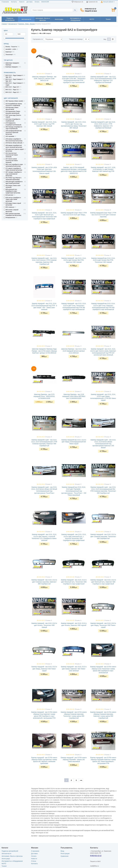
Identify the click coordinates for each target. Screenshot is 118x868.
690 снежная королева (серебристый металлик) (13, 214)
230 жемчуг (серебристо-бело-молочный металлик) (14, 140)
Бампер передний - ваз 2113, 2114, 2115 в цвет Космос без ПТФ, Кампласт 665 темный (74, 260)
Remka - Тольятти (11, 47)
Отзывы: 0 (49, 74)
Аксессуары (6, 859)
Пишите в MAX (91, 11)
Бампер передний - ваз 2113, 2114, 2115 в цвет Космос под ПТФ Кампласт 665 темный (44, 124)
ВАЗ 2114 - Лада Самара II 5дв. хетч (14, 80)
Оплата (37, 2)
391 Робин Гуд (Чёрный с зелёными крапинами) (14, 179)
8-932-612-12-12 (90, 9)
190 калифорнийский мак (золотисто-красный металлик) (14, 133)
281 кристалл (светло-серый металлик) (15, 150)
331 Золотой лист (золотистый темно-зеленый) (12, 155)
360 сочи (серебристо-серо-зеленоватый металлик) (14, 165)
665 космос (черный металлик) (12, 211)
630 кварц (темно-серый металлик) (13, 204)
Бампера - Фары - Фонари (27, 24)
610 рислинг (9, 195)
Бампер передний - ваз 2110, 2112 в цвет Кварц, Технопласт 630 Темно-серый (103, 625)
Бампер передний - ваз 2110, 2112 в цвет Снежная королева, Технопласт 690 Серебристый (103, 536)
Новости (22, 2)
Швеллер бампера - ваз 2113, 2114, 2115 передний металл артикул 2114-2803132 (74, 351)
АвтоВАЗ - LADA (11, 49)
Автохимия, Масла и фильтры (12, 856)
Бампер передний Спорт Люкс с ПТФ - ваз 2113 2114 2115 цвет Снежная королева (103, 215)
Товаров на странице (76, 39)
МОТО (4, 864)
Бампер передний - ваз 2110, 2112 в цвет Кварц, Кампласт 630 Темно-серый (44, 669)
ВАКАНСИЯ (45, 2)
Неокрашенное (10, 218)
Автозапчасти (13, 24)
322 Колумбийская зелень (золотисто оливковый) (14, 105)
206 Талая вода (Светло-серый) (13, 116)
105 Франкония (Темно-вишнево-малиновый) (13, 112)
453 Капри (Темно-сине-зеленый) (13, 186)
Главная (4, 24)
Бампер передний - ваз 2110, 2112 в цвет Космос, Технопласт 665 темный (44, 625)
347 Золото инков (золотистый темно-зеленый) (12, 161)
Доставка (29, 2)
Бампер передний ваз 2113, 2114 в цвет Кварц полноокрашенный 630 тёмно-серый (74, 442)
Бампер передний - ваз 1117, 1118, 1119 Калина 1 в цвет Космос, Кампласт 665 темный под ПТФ (103, 169)
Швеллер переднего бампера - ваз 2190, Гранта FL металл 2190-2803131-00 (44, 79)
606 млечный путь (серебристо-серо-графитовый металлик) (13, 191)
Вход (62, 851)
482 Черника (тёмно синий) (14, 101)
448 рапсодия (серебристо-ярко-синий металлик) (14, 183)
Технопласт (9, 55)
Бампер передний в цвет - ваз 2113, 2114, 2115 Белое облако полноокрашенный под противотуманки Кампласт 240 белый (103, 444)
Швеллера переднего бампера (12, 64)
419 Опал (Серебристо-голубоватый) (13, 120)
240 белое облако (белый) (14, 143)
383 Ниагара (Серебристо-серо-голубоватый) (14, 128)
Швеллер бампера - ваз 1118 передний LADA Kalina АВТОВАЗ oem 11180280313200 (74, 396)
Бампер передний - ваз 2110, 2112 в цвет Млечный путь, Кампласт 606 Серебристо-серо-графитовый (103, 582)
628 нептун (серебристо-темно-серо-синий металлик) (13, 199)
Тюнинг (4, 866)
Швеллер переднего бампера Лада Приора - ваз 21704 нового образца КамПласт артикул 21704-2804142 (44, 351)
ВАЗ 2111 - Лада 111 (12, 90)
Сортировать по (38, 39)
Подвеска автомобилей (10, 851)
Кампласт (9, 52)
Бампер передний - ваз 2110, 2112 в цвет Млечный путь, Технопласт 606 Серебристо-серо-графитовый (74, 582)
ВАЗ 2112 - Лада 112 (12, 92)
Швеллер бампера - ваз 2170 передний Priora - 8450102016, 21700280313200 (44, 396)
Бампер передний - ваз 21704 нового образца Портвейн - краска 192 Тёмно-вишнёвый (74, 760)
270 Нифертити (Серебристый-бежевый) (13, 124)
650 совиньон (10, 207)
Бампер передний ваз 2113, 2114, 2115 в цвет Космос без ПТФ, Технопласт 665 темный (103, 260)
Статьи (34, 861)
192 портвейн (10, 136)
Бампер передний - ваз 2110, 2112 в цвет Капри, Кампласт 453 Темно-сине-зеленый (74, 669)
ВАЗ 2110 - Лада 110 (12, 87)
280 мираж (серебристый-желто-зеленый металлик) (14, 146)
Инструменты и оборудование (12, 861)
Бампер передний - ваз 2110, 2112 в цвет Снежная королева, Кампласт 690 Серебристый (44, 582)
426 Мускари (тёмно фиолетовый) (12, 108)
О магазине (5, 2)
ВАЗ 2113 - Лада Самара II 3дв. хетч (14, 76)
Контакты (14, 2)
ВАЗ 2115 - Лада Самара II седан (14, 84)
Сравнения (65, 856)
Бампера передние (12, 67)
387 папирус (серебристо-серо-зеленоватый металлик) (14, 174)
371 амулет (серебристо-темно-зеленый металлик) (14, 169)
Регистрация (65, 854)
